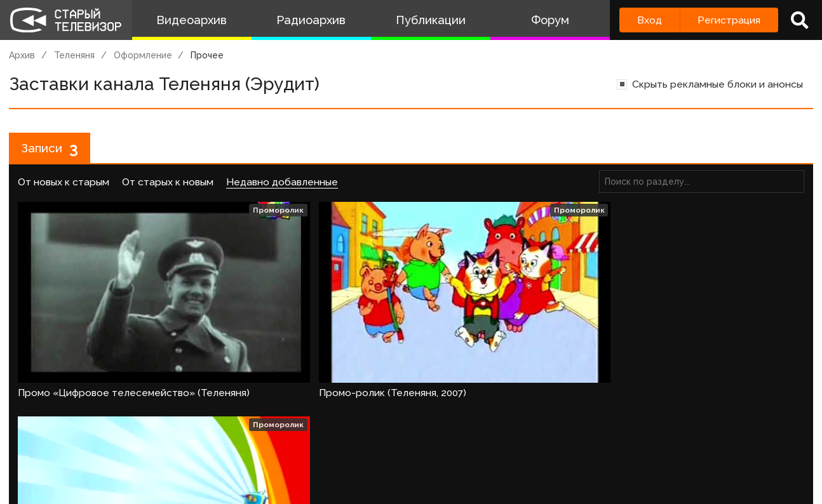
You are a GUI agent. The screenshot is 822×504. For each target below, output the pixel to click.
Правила (184, 484)
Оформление (143, 55)
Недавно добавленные (282, 184)
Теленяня (74, 55)
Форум (550, 20)
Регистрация (729, 20)
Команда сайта (109, 484)
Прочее (207, 55)
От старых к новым (168, 184)
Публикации (431, 20)
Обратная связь (261, 484)
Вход (650, 20)
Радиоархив (311, 20)
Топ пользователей (458, 484)
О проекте (29, 484)
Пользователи (354, 484)
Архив (22, 55)
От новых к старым (64, 184)
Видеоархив (192, 20)
